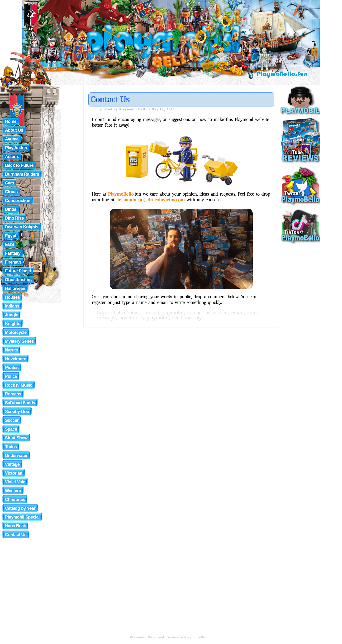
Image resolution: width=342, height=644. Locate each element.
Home (11, 121)
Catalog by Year (20, 508)
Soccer (12, 420)
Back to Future (19, 165)
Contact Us (110, 99)
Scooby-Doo (17, 412)
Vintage (12, 464)
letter (253, 312)
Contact (132, 312)
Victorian (14, 473)
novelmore (131, 317)
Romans (13, 394)
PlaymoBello (121, 194)
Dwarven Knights (22, 227)
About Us (14, 130)
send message (188, 317)
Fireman (13, 262)
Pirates (12, 368)
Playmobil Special (22, 517)
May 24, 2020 (163, 109)
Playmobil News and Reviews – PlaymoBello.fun (171, 637)
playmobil (157, 317)
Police (11, 376)
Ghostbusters (18, 280)
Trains (11, 447)
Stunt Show (16, 438)
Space (11, 429)
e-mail (221, 312)
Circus (11, 192)
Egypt (11, 236)
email (237, 312)
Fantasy (13, 253)
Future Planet (18, 271)
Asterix (12, 157)
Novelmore (16, 359)
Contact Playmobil (164, 312)
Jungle (12, 315)
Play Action (16, 148)
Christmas (15, 500)
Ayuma (12, 139)
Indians (12, 306)
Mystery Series (19, 341)
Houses (12, 297)
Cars (9, 183)
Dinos (11, 209)
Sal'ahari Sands (20, 403)
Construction (18, 201)
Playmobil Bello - (136, 109)
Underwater (16, 456)
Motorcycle (16, 332)
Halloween (15, 288)
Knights (13, 324)
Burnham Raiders (22, 174)
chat (116, 312)
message (106, 317)
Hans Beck (15, 526)
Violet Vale (15, 482)
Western (13, 491)
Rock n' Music (19, 385)
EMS (9, 245)
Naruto (12, 350)
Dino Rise (14, 218)
